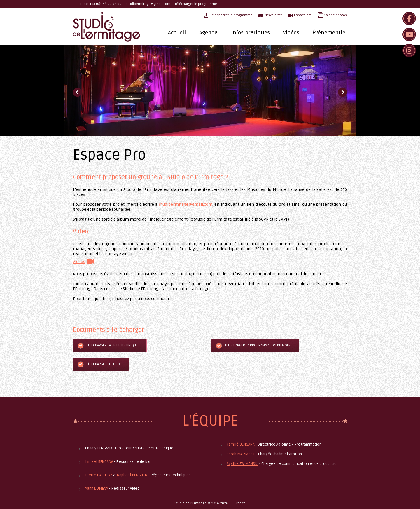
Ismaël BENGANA (99, 462)
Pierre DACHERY (99, 475)
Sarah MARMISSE (241, 454)
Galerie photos (335, 15)
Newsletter (273, 15)
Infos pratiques (250, 33)
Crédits (240, 503)
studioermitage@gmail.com (148, 4)
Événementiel (330, 33)
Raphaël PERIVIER (132, 475)
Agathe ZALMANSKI (243, 464)
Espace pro (303, 15)
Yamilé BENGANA (241, 444)
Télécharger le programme (196, 4)
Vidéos (291, 33)
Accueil (177, 33)
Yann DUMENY (97, 489)
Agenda (209, 33)
